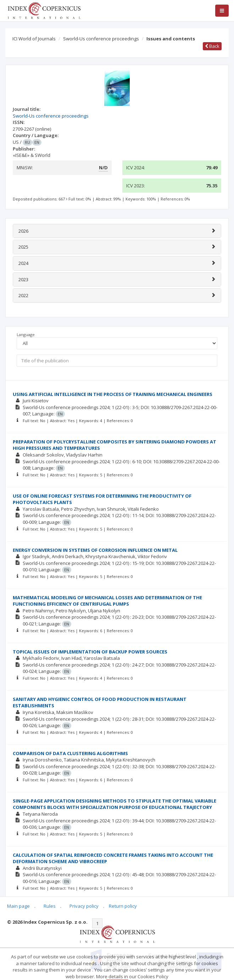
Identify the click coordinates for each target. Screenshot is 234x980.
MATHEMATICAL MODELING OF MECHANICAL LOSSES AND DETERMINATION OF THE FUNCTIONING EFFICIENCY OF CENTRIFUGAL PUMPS (107, 601)
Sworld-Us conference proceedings (101, 39)
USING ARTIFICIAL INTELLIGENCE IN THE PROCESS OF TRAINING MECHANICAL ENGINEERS (113, 394)
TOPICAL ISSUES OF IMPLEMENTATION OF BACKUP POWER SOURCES (90, 652)
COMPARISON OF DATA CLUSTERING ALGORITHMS (70, 753)
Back (212, 46)
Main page (18, 906)
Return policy (123, 906)
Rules (50, 906)
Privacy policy (84, 906)
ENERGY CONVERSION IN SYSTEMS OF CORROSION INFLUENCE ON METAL (95, 550)
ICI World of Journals (34, 39)
